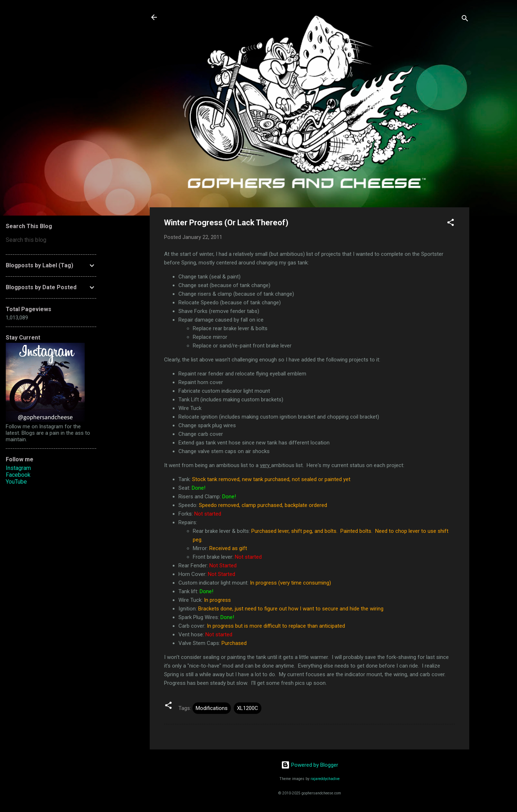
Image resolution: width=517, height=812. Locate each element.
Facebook (18, 475)
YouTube (16, 482)
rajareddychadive (325, 779)
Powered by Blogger (310, 765)
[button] (451, 224)
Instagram (18, 468)
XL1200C (248, 708)
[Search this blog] (51, 240)
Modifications (212, 708)
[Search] (465, 20)
